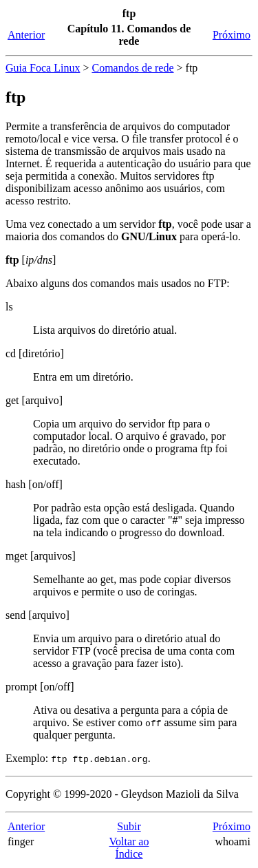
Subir (129, 826)
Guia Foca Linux (43, 68)
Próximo (232, 35)
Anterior (26, 35)
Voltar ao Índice (129, 848)
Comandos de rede (132, 68)
